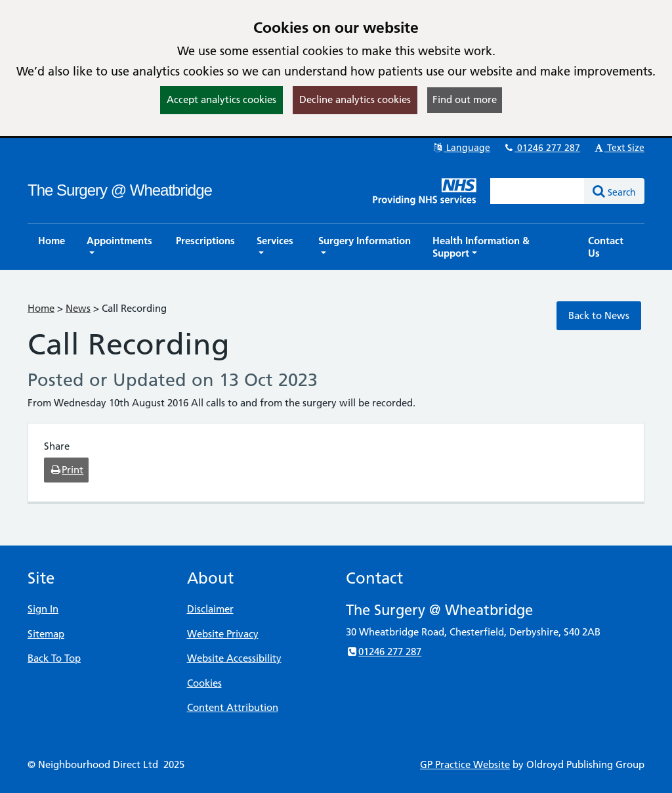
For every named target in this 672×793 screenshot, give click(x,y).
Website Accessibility (234, 658)
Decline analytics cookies (355, 99)
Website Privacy (223, 634)
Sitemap (46, 634)
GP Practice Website (465, 764)
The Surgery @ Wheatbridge (120, 190)
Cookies (204, 683)
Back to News (599, 315)
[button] (120, 247)
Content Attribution (233, 707)
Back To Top (54, 658)
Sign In (43, 609)
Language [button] (461, 148)
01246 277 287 (541, 148)
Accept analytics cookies (221, 99)
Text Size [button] (619, 148)
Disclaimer (210, 609)
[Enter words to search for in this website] (537, 191)
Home (41, 308)
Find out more (465, 99)
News (78, 308)
